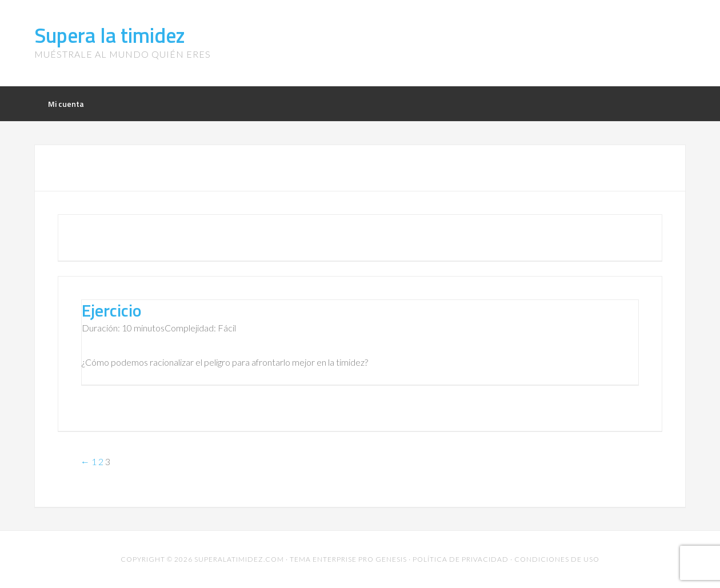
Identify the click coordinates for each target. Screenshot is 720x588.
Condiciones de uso (557, 559)
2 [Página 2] (101, 461)
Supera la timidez (110, 35)
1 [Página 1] (94, 461)
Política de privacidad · (463, 559)
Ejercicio (112, 310)
